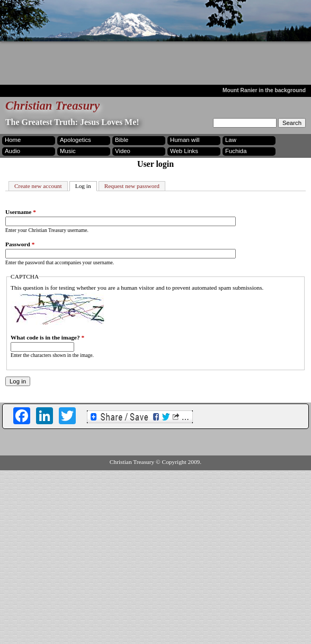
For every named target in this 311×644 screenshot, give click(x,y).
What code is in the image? (47, 337)
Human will (185, 140)
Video (123, 151)
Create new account (38, 186)
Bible (122, 140)
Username (21, 212)
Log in (86, 185)
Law (231, 140)
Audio (12, 151)
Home (13, 140)
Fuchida (236, 151)
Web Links (184, 151)
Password (20, 244)
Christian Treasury (52, 106)
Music (68, 151)
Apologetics (75, 140)
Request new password (132, 186)
